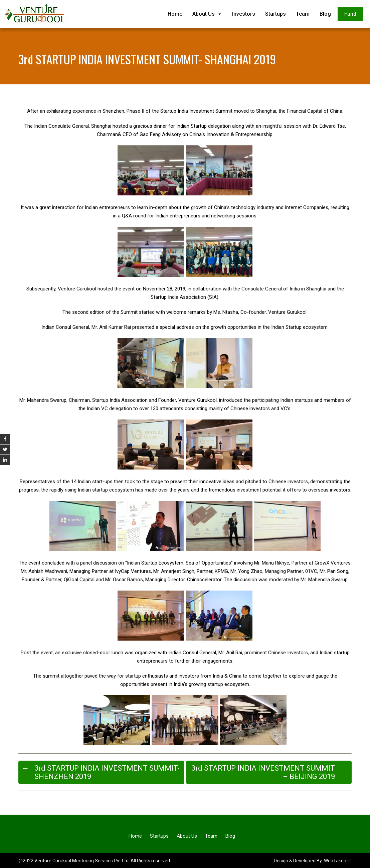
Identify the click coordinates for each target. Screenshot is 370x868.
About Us (207, 14)
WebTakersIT (338, 861)
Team (303, 14)
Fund (350, 14)
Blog (325, 14)
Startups (275, 14)
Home (175, 14)
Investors (244, 14)
